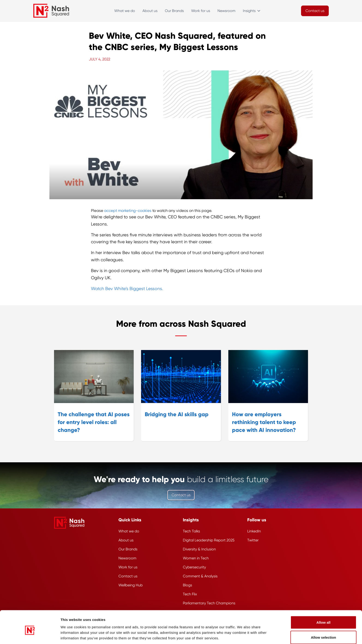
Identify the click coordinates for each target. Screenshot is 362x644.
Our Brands (174, 11)
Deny (324, 632)
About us (150, 11)
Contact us (181, 495)
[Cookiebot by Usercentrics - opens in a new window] (30, 635)
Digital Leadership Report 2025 (209, 540)
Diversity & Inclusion (199, 549)
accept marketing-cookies (128, 211)
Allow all (324, 601)
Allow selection (323, 617)
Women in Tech (196, 558)
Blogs (187, 585)
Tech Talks (191, 531)
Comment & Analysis (200, 576)
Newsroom (226, 11)
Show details (250, 632)
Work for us (201, 11)
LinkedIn (254, 531)
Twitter (253, 540)
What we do (125, 11)
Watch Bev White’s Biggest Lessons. (127, 289)
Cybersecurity (194, 567)
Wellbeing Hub (131, 585)
